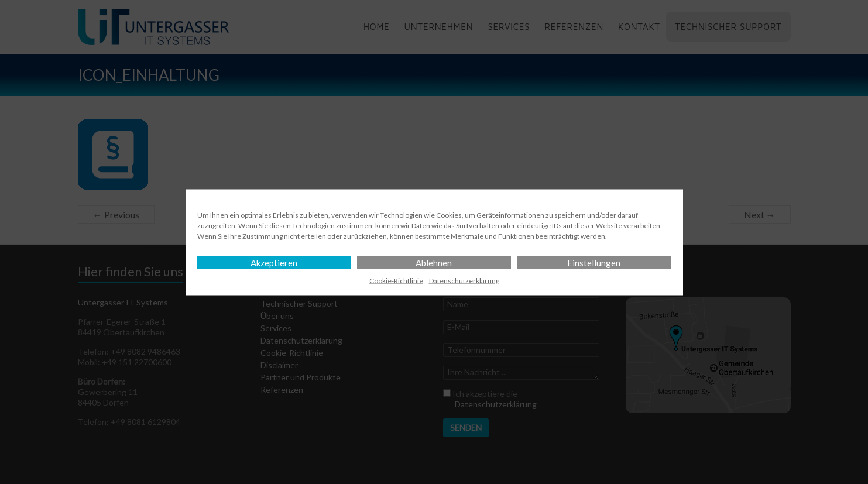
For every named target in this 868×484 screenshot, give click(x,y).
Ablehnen (434, 262)
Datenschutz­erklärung (464, 280)
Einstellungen (594, 262)
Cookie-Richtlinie (396, 280)
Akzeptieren (274, 262)
